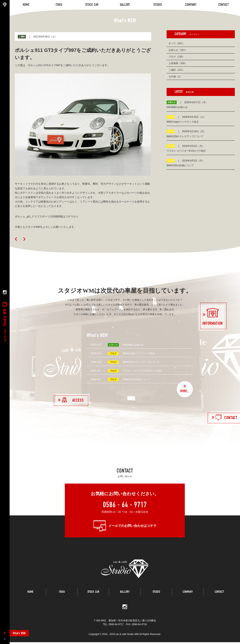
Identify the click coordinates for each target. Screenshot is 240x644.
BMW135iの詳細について (136, 379)
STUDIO (156, 595)
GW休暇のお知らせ (133, 345)
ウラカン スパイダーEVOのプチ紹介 (142, 371)
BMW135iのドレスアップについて (141, 362)
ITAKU (62, 595)
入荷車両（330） (178, 63)
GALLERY (125, 595)
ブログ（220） (177, 57)
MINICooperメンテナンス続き (139, 353)
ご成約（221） (177, 70)
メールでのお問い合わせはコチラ (132, 526)
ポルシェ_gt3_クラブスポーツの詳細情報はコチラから (47, 216)
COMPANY (188, 595)
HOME (30, 595)
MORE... (185, 391)
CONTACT (219, 595)
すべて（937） (177, 43)
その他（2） (175, 77)
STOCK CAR (93, 595)
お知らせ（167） (178, 50)
